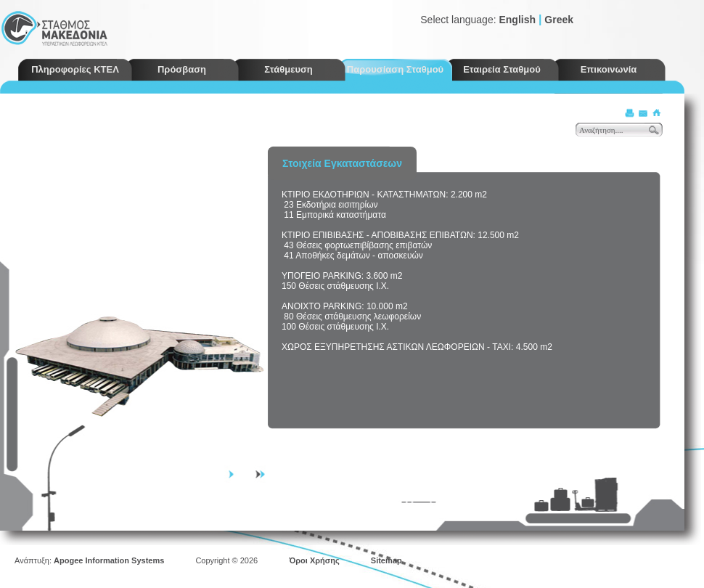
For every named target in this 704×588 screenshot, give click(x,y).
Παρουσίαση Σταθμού (395, 69)
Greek (559, 20)
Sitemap (386, 560)
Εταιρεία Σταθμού (502, 69)
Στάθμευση (288, 69)
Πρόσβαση (182, 69)
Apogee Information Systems (109, 560)
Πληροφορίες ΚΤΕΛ (75, 69)
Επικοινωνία (609, 69)
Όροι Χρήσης (314, 560)
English (517, 20)
